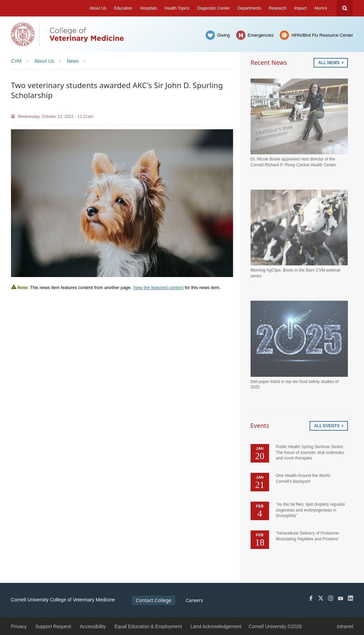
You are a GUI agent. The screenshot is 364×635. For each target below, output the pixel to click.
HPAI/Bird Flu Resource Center (322, 35)
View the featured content (158, 287)
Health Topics (177, 8)
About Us (98, 8)
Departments (249, 8)
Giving (224, 35)
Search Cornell (345, 8)
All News (331, 63)
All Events (329, 426)
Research (277, 8)
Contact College (154, 600)
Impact (300, 8)
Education (123, 8)
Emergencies (261, 35)
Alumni (321, 8)
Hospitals (149, 8)
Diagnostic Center (213, 8)
